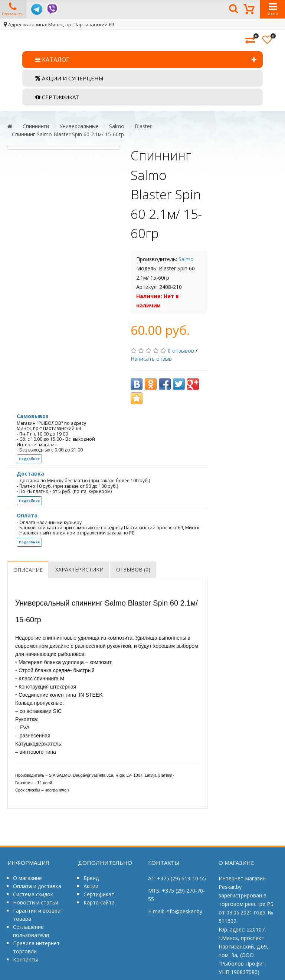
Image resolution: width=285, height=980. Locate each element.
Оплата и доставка (37, 886)
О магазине (27, 878)
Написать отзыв (151, 359)
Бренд (91, 878)
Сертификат (99, 894)
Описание (28, 570)
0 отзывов (181, 351)
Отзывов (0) (133, 569)
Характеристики (79, 569)
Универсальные (79, 126)
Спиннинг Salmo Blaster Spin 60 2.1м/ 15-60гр (68, 134)
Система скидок (33, 894)
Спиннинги (36, 126)
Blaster (143, 126)
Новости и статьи (36, 902)
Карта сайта (99, 902)
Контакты (25, 959)
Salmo (117, 126)
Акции (91, 886)
